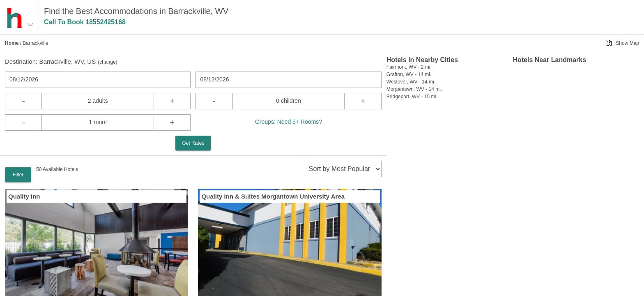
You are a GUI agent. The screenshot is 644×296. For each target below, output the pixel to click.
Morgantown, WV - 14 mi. (414, 89)
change (107, 62)
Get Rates (193, 143)
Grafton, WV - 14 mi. (409, 74)
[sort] (342, 169)
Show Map (627, 43)
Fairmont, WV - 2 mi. (409, 67)
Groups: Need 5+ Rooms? (289, 122)
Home (12, 43)
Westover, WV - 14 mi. (411, 82)
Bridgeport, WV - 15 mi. (412, 97)
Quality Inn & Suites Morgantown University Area (273, 196)
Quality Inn (24, 196)
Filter (18, 175)
